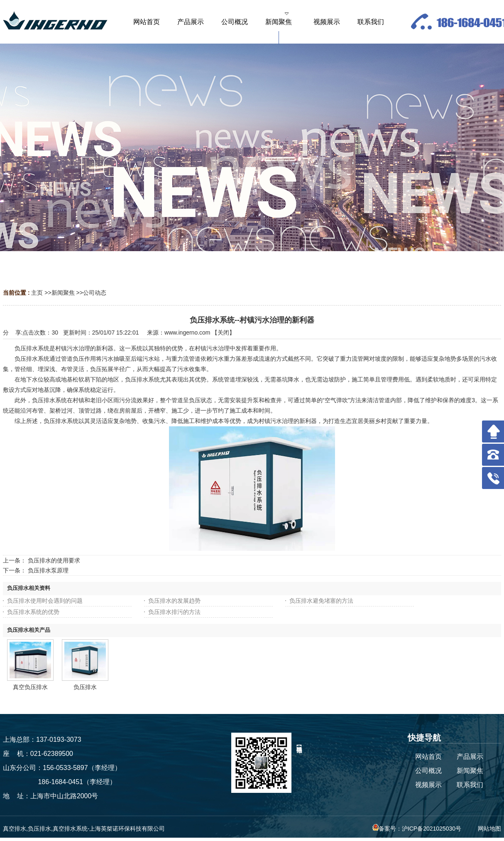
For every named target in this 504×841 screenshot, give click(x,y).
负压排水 (85, 687)
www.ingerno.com (187, 332)
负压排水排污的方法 (174, 612)
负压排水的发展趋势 (174, 601)
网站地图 (489, 829)
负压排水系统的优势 (33, 612)
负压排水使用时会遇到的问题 (45, 601)
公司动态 (95, 293)
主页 (37, 293)
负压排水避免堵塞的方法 (321, 601)
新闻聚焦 (63, 293)
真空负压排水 (30, 687)
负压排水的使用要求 (54, 560)
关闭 (223, 332)
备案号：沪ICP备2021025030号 (417, 829)
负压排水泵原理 (48, 570)
